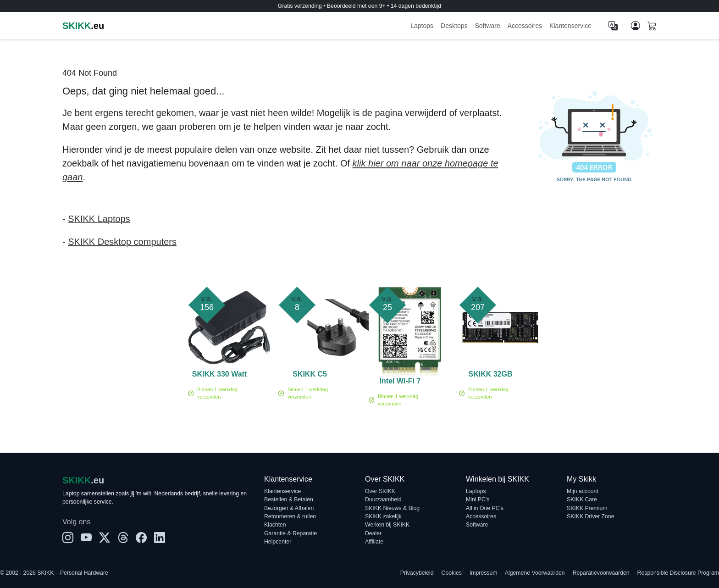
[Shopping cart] (652, 27)
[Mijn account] (636, 26)
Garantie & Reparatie (290, 533)
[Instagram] (68, 538)
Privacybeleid (417, 573)
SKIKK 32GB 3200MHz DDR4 (490, 376)
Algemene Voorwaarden (535, 573)
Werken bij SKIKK (387, 525)
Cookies (452, 573)
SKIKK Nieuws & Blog (392, 508)
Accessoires (525, 26)
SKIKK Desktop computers (122, 242)
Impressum (484, 573)
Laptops (422, 26)
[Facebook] (141, 538)
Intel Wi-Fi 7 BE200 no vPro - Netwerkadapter (400, 383)
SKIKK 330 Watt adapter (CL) (219, 376)
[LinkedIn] (160, 538)
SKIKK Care (582, 499)
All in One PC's (485, 508)
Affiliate (374, 542)
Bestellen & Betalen (289, 499)
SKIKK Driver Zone (590, 516)
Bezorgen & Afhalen (289, 508)
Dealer (373, 533)
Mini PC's (478, 499)
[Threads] (123, 538)
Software (487, 26)
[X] (105, 538)
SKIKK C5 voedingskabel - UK (310, 376)
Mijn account (583, 491)
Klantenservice (570, 26)
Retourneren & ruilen (290, 516)
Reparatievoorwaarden (601, 573)
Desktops (454, 26)
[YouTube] (86, 538)
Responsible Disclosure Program (678, 573)
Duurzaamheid (383, 499)
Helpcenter (278, 542)
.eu (83, 26)
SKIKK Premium (587, 508)
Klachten (275, 525)
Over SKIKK (380, 491)
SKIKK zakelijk (383, 516)
